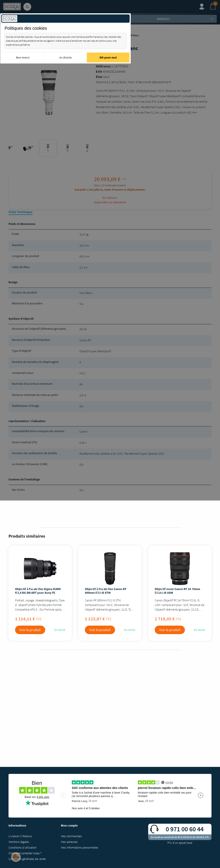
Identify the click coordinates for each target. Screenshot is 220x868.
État (99, 77)
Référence (103, 66)
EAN (99, 71)
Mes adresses (69, 842)
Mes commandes (71, 836)
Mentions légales (19, 842)
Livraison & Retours (20, 836)
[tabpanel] (48, 148)
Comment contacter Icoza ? (25, 853)
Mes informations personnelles (80, 847)
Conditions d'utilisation (22, 847)
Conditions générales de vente (27, 859)
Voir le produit (30, 630)
